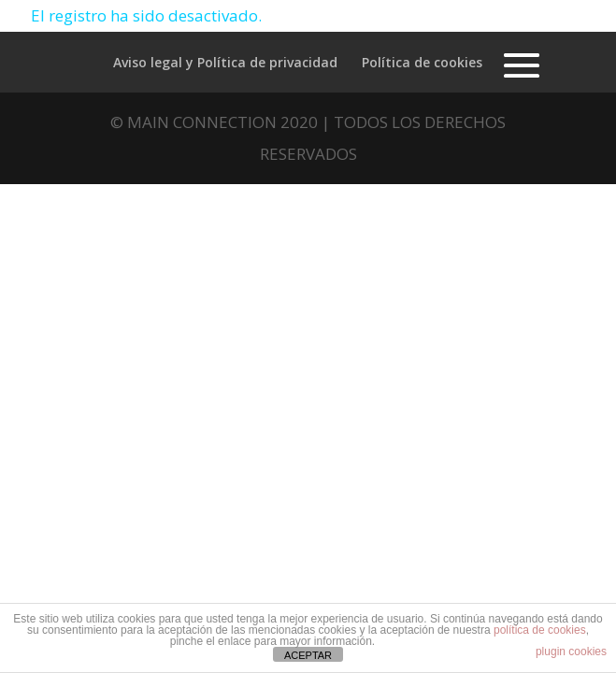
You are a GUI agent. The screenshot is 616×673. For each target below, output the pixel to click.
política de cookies (540, 630)
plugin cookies (571, 652)
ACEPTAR (308, 655)
